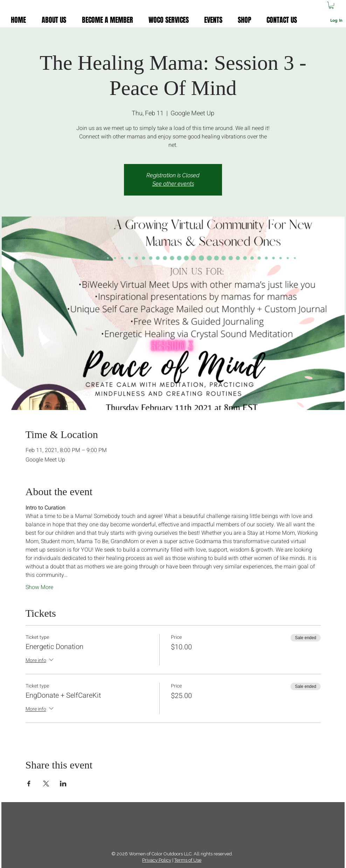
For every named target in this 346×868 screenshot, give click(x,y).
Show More (39, 587)
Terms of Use (188, 860)
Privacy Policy (157, 860)
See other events (173, 184)
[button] (331, 5)
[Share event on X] (46, 784)
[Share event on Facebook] (29, 784)
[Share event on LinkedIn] (63, 784)
